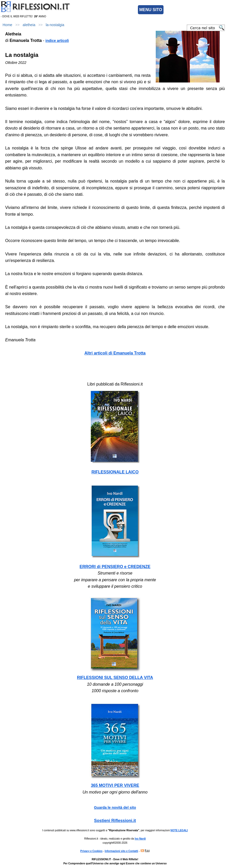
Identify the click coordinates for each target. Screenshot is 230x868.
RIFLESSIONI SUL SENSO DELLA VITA (115, 678)
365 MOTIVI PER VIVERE (115, 785)
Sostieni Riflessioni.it (115, 821)
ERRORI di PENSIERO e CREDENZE (115, 567)
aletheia (29, 25)
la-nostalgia (55, 25)
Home (7, 25)
